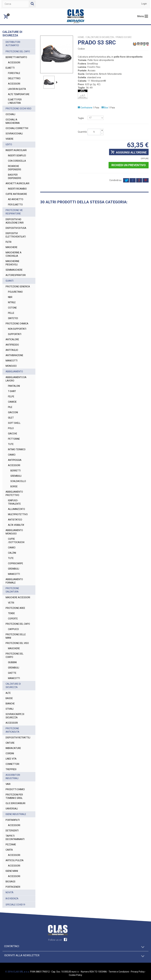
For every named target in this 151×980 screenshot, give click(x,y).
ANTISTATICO (15, 520)
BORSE (14, 486)
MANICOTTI (12, 361)
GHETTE (12, 673)
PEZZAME (11, 845)
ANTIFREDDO (12, 345)
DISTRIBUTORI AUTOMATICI (13, 44)
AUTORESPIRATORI (16, 275)
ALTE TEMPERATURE (19, 94)
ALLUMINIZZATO (16, 509)
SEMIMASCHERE (14, 270)
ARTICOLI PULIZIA (15, 860)
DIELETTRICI (14, 78)
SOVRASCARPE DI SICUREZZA (15, 716)
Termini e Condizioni (119, 972)
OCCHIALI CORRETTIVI (17, 128)
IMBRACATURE (13, 748)
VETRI (11, 603)
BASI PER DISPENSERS (15, 176)
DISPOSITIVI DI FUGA (16, 228)
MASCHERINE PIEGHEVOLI (12, 263)
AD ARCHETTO (16, 199)
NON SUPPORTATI (17, 329)
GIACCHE (13, 434)
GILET (11, 418)
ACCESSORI (14, 63)
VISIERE (10, 139)
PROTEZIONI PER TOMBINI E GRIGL (14, 796)
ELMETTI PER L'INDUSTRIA (15, 101)
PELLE (11, 313)
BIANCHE (10, 704)
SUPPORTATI (15, 334)
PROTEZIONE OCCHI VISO (18, 109)
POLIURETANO (15, 292)
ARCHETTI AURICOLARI (17, 183)
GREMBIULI (16, 476)
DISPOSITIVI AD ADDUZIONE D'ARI (15, 221)
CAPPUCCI (13, 629)
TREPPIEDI (11, 769)
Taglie (81, 118)
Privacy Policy (138, 972)
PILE (10, 407)
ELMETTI (10, 68)
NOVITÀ (10, 892)
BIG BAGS (10, 882)
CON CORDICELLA (17, 161)
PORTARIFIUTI (13, 820)
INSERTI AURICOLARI (16, 150)
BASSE (9, 698)
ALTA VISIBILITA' (16, 525)
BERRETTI (16, 471)
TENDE (11, 613)
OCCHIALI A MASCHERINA (13, 121)
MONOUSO (11, 366)
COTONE (12, 308)
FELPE (11, 397)
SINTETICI (13, 318)
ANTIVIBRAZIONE (14, 355)
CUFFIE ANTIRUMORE (16, 194)
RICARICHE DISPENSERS (15, 168)
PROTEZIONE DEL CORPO (14, 655)
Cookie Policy (75, 975)
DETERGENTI (12, 831)
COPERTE (13, 619)
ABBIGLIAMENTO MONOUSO (14, 532)
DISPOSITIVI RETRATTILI (18, 738)
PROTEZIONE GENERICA (18, 287)
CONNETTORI (12, 764)
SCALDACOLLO (18, 481)
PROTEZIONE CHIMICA (17, 324)
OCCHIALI (10, 114)
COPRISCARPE (16, 563)
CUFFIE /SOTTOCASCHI (16, 541)
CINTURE (10, 743)
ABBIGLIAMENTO (14, 372)
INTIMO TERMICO (17, 449)
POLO (11, 428)
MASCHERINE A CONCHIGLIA (14, 254)
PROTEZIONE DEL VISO (17, 643)
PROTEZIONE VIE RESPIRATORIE (14, 212)
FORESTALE (14, 73)
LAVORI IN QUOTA (17, 89)
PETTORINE (14, 439)
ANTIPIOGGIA (15, 460)
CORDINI (10, 753)
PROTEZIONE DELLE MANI (16, 636)
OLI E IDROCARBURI (15, 803)
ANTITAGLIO (12, 350)
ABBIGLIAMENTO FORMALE (14, 581)
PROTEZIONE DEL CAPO (18, 51)
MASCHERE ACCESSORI (18, 597)
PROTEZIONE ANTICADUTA (12, 730)
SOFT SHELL (14, 423)
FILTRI (8, 242)
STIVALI (10, 709)
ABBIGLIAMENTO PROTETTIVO (14, 493)
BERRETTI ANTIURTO (16, 57)
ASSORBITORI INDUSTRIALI (13, 777)
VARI (8, 784)
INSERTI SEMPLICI (17, 156)
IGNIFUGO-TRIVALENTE (14, 502)
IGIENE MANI (12, 871)
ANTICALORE (12, 339)
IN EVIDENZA (12, 899)
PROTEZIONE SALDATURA (12, 590)
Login (144, 4)
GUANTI (10, 281)
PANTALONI (14, 386)
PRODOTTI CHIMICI (15, 789)
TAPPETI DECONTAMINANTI (15, 838)
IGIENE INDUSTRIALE (16, 814)
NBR (10, 297)
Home (81, 37)
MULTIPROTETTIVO (18, 514)
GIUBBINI (12, 662)
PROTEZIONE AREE (15, 608)
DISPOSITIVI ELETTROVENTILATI (16, 235)
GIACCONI (13, 412)
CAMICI (12, 455)
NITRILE (12, 302)
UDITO (9, 144)
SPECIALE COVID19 (15, 905)
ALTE (8, 693)
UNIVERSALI (12, 809)
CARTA (9, 850)
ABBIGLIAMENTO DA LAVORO (16, 379)
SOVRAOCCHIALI (14, 134)
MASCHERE (12, 247)
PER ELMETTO (15, 205)
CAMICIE (12, 402)
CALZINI (12, 553)
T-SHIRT (12, 391)
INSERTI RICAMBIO (17, 189)
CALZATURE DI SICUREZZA (13, 686)
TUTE (11, 444)
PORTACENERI (13, 887)
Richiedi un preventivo (129, 165)
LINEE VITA (11, 759)
